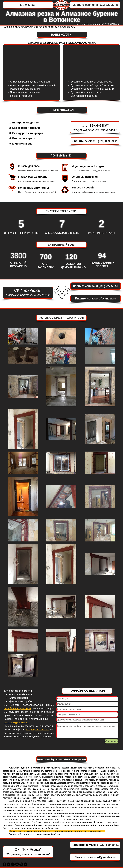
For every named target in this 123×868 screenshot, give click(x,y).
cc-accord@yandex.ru (102, 299)
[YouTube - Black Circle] (17, 864)
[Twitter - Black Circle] (9, 864)
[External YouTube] (92, 61)
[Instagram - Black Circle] (21, 864)
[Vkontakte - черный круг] (25, 864)
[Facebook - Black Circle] (4, 864)
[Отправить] (111, 741)
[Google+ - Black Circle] (13, 864)
